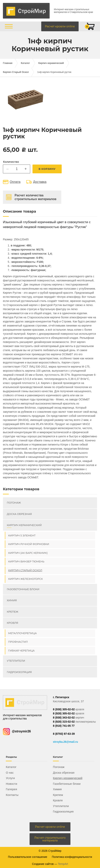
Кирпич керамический (51, 63)
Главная (8, 63)
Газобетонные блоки (23, 589)
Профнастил (18, 642)
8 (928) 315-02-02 (64, 722)
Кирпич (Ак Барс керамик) (28, 553)
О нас (10, 773)
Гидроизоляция (19, 672)
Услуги (10, 778)
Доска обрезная (19, 514)
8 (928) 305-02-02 (64, 713)
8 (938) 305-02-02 (64, 709)
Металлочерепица (22, 633)
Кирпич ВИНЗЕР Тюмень (26, 561)
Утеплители (16, 661)
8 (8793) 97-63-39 (64, 734)
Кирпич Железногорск (25, 579)
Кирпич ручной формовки (29, 544)
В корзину (47, 169)
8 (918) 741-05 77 (64, 726)
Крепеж (13, 612)
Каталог (25, 63)
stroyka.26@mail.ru (65, 742)
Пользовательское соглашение (28, 857)
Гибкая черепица (21, 651)
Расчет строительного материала (50, 839)
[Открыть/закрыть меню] (9, 26)
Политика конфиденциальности (72, 857)
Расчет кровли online (60, 26)
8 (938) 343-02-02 (64, 718)
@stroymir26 (17, 731)
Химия (12, 600)
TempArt (63, 864)
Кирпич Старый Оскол (16, 72)
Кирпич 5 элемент (22, 535)
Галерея (11, 789)
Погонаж (14, 503)
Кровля (12, 623)
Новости (11, 784)
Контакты (12, 795)
